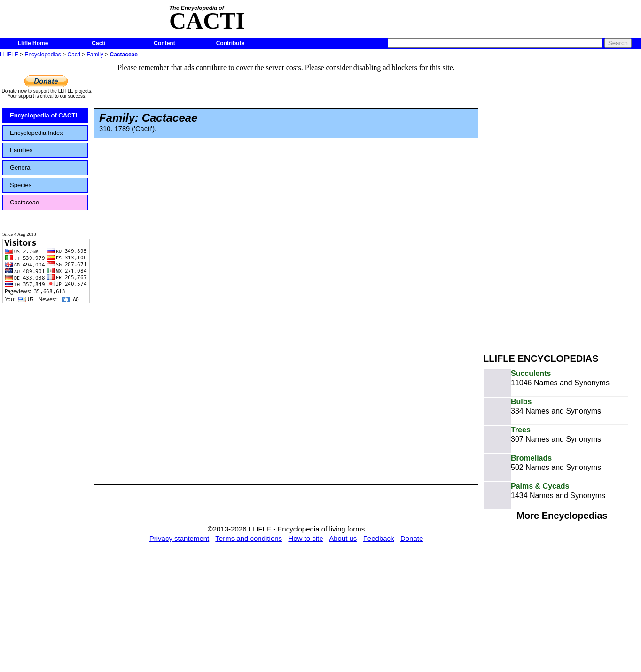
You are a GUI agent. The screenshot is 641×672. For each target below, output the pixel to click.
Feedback (379, 538)
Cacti (98, 43)
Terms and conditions (249, 538)
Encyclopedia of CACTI (43, 115)
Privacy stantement (180, 538)
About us (343, 538)
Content (164, 43)
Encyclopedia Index (36, 133)
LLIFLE (9, 55)
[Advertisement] (542, 201)
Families (21, 150)
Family (95, 55)
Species (21, 185)
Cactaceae (124, 55)
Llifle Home (33, 43)
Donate (412, 538)
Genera (20, 168)
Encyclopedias (43, 55)
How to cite (305, 538)
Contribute (231, 43)
